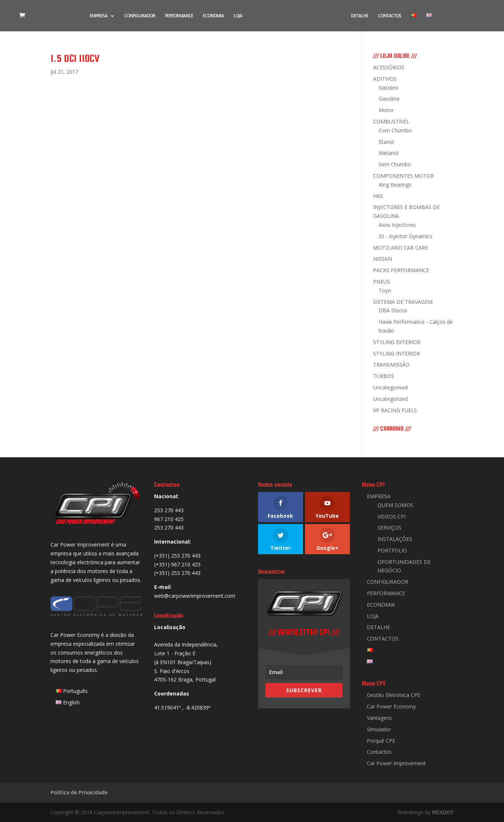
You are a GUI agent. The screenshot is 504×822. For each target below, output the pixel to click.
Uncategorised (390, 387)
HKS (378, 196)
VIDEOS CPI (392, 516)
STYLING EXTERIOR (397, 342)
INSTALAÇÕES (395, 539)
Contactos (379, 752)
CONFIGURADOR (140, 16)
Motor (386, 110)
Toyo (385, 290)
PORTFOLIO (392, 550)
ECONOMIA (213, 16)
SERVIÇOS (390, 528)
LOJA (238, 16)
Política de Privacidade (79, 792)
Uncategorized (390, 399)
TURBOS (384, 376)
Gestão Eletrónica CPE (394, 695)
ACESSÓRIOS (389, 67)
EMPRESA (98, 16)
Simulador (379, 729)
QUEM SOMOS (395, 505)
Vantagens (379, 718)
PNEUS (382, 282)
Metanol (389, 153)
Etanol (386, 142)
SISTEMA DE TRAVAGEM (403, 302)
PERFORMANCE (179, 16)
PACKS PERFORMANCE (401, 270)
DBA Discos (393, 310)
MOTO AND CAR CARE (401, 248)
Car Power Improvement (396, 763)
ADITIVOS (385, 79)
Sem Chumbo (395, 164)
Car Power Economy (391, 706)
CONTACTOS (390, 16)
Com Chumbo (395, 130)
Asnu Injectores (397, 225)
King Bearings (395, 185)
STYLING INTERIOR (397, 353)
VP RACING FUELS (395, 410)
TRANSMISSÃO (391, 365)
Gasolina (389, 99)
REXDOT (443, 812)
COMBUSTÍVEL (391, 122)
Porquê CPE (381, 741)
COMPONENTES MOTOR (404, 176)
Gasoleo (389, 88)
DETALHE (360, 16)
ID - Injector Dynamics (406, 236)
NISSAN (383, 259)
